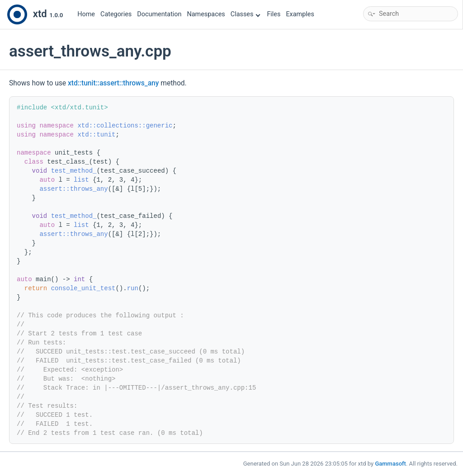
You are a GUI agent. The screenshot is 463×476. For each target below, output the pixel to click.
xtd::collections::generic (125, 126)
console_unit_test (83, 288)
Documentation (159, 14)
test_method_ (74, 171)
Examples (300, 14)
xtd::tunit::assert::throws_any (113, 83)
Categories (116, 14)
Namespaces (206, 14)
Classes (246, 14)
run (133, 288)
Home (86, 14)
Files (274, 14)
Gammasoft (390, 464)
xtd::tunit (96, 135)
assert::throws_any (73, 189)
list (81, 180)
